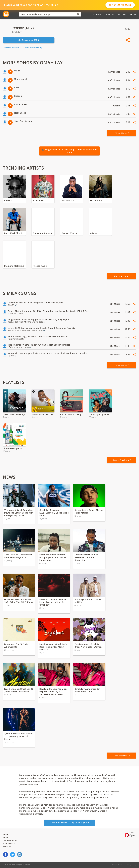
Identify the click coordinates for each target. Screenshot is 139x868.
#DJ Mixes (115, 304)
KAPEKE (8, 200)
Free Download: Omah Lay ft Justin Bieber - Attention (19, 690)
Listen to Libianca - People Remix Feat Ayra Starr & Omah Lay (53, 602)
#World (117, 106)
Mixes (133, 14)
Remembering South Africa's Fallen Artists (89, 511)
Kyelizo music (40, 266)
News (5, 837)
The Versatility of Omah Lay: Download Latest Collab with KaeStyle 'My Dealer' (19, 513)
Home (6, 834)
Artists (122, 14)
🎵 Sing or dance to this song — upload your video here (69, 151)
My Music (98, 14)
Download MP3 (29, 40)
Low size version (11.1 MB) (16, 48)
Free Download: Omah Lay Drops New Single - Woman (88, 646)
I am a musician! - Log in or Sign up (69, 823)
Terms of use (117, 865)
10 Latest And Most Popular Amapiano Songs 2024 (18, 556)
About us (7, 846)
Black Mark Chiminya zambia (14, 233)
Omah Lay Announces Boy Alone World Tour (87, 690)
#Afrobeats (114, 72)
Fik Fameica (39, 200)
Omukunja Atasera (42, 233)
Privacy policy (131, 865)
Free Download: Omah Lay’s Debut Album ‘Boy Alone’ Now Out (53, 647)
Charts (110, 14)
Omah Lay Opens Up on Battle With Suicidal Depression (86, 557)
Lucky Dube (96, 200)
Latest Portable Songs (14, 414)
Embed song (36, 48)
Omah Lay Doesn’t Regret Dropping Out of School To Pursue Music (53, 557)
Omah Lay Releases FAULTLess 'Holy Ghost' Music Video (54, 513)
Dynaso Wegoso (70, 233)
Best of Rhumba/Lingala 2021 (72, 414)
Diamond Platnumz (14, 266)
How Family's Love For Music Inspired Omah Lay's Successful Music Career (53, 692)
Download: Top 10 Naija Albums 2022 (16, 646)
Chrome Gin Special (13, 448)
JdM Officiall (68, 200)
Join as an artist (10, 840)
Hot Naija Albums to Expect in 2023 (88, 601)
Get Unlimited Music (120, 5)
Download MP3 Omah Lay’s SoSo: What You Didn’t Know (18, 601)
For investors (9, 843)
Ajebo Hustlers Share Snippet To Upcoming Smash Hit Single (19, 736)
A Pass (93, 233)
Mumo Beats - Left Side (43, 414)
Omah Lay (17, 32)
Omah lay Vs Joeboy (99, 414)
